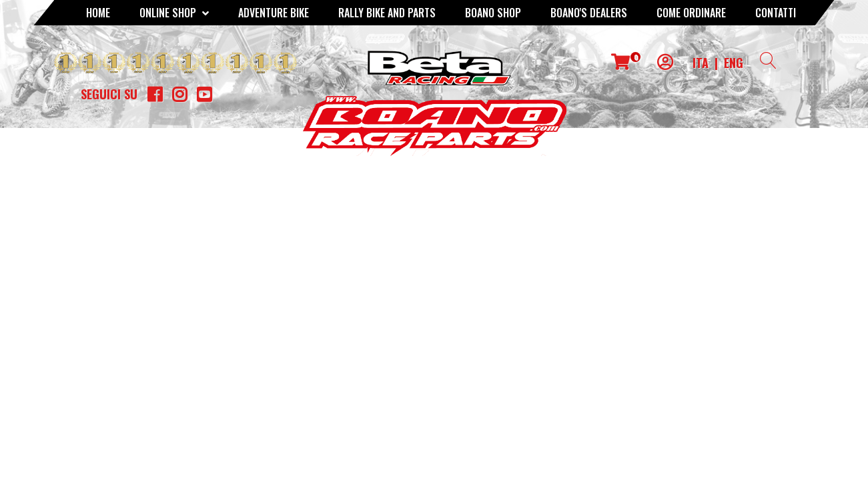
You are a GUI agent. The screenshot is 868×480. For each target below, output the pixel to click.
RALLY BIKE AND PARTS (387, 13)
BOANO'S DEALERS (589, 13)
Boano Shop (493, 13)
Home (98, 13)
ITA (701, 63)
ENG (734, 63)
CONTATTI (776, 13)
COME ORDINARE (691, 13)
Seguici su (109, 94)
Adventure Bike (274, 13)
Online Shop (174, 13)
